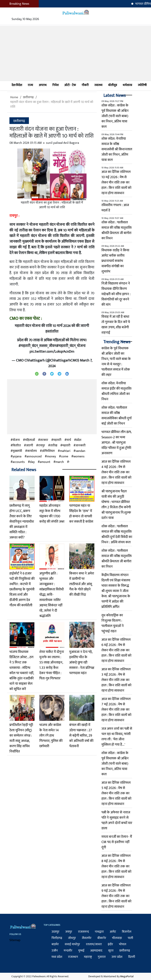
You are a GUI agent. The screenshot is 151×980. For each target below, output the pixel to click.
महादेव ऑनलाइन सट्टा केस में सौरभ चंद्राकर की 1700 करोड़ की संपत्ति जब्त (52, 514)
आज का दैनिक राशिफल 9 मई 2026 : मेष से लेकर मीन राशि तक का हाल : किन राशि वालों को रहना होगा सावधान (116, 896)
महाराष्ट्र (88, 957)
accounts (19, 462)
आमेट (113, 932)
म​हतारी (66, 446)
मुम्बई (81, 951)
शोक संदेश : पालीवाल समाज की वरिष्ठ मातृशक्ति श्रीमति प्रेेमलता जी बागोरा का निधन (117, 230)
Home (14, 97)
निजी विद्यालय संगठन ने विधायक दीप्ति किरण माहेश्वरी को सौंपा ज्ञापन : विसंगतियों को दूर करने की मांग (116, 294)
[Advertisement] (75, 53)
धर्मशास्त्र (127, 85)
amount (45, 462)
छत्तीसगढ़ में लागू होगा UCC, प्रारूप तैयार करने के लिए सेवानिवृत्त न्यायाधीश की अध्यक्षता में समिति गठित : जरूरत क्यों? (22, 522)
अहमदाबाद (96, 951)
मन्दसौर (68, 951)
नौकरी (85, 85)
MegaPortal (127, 976)
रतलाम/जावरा (94, 944)
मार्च (69, 440)
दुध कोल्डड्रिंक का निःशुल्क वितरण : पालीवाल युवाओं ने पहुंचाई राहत (113, 623)
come (65, 457)
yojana (17, 457)
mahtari (65, 451)
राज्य (30, 85)
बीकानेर (102, 938)
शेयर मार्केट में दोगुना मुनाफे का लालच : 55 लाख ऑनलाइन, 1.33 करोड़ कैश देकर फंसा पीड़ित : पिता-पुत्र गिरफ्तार (52, 665)
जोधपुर (72, 938)
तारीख (54, 446)
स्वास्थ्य (98, 85)
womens (79, 457)
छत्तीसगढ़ (28, 97)
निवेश (55, 85)
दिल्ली (132, 957)
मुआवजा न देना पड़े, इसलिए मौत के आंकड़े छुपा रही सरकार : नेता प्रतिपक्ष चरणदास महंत (82, 663)
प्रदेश (79, 440)
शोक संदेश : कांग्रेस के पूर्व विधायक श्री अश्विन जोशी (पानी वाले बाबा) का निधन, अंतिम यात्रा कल (115, 116)
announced (34, 457)
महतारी (57, 440)
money (51, 457)
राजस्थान (73, 957)
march (60, 462)
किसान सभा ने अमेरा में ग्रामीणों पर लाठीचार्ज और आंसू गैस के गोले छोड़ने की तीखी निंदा (82, 584)
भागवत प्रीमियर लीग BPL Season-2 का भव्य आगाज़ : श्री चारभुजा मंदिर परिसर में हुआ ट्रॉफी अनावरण (117, 443)
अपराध (43, 85)
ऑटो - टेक (70, 85)
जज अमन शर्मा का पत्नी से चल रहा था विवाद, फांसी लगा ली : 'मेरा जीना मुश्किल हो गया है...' (117, 737)
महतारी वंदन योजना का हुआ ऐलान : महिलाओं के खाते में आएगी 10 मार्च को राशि (52, 104)
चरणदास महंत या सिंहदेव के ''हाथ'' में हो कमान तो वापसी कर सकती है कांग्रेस (81, 514)
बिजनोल (127, 932)
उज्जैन (55, 951)
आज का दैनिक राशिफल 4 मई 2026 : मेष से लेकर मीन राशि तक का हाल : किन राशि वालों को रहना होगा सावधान (116, 472)
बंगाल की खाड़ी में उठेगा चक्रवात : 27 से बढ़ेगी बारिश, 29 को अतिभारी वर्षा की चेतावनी (81, 736)
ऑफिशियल (48, 451)
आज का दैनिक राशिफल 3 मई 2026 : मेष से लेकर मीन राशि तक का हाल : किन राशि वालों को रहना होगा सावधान (116, 680)
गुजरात (102, 957)
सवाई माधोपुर (72, 944)
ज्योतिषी (142, 85)
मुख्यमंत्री (17, 451)
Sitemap (15, 940)
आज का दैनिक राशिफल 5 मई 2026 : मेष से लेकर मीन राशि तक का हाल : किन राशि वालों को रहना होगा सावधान (116, 793)
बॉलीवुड (113, 85)
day (32, 462)
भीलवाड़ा (117, 938)
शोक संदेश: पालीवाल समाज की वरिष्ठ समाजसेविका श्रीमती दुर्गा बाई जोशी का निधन (116, 416)
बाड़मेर (55, 944)
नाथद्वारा (99, 932)
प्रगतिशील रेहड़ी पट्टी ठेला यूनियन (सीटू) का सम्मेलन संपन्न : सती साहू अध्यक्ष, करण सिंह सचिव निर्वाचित (21, 738)
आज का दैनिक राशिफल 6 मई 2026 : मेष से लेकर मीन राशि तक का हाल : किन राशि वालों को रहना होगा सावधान (116, 650)
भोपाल (123, 944)
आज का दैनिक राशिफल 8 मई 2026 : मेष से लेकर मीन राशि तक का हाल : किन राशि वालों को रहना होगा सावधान (116, 866)
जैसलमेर (87, 938)
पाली (130, 938)
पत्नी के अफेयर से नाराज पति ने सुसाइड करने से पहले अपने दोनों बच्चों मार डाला (117, 820)
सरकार (44, 440)
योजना (16, 440)
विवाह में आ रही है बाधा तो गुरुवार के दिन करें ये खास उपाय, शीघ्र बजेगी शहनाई (116, 325)
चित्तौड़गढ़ (57, 938)
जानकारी (81, 446)
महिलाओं (30, 440)
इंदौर (110, 944)
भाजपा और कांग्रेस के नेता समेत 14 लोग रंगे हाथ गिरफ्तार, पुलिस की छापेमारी (51, 736)
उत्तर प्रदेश (117, 957)
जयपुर (69, 932)
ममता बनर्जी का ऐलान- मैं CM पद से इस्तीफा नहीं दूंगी (117, 842)
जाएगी (29, 446)
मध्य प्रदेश (57, 957)
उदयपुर (55, 932)
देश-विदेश (17, 85)
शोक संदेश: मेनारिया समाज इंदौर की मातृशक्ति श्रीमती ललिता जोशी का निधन (116, 391)
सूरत (111, 951)
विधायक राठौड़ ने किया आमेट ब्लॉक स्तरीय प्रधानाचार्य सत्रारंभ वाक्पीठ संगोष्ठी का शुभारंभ (115, 261)
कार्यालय (32, 451)
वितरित (17, 446)
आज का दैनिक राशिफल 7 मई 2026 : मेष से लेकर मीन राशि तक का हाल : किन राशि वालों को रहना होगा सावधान (116, 710)
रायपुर (42, 446)
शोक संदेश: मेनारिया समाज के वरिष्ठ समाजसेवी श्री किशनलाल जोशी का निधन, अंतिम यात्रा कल (117, 149)
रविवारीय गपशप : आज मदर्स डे (115, 208)
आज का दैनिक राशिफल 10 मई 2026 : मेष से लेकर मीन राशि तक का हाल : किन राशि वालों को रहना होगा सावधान (116, 183)
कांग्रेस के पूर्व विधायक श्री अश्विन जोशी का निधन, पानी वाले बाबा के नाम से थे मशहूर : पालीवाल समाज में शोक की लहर (116, 362)
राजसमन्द (83, 932)
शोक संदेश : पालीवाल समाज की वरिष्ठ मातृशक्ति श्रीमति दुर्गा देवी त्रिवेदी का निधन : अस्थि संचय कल (117, 534)
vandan (80, 451)
